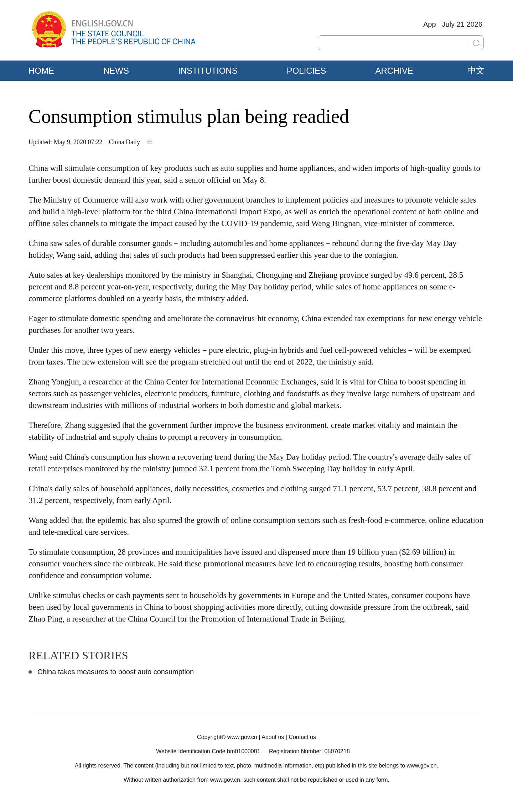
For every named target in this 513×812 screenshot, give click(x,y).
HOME (41, 71)
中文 (476, 70)
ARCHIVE (394, 71)
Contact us (302, 737)
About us (273, 737)
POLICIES (307, 71)
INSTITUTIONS (208, 71)
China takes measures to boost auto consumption (116, 672)
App (430, 24)
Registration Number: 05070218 (309, 751)
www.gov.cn (242, 737)
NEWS (116, 71)
